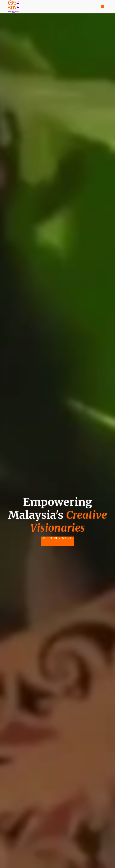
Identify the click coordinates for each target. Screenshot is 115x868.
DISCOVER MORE (58, 538)
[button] (102, 7)
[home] (13, 7)
